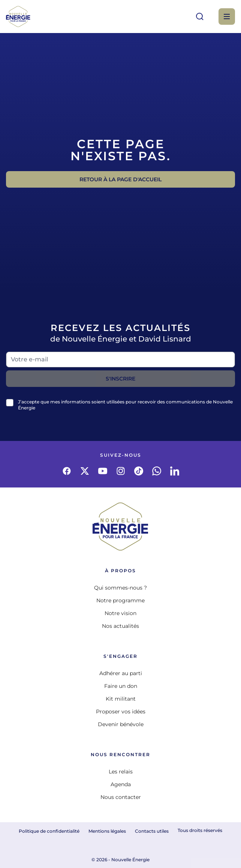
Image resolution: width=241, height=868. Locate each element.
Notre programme (120, 600)
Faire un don (121, 686)
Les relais (121, 772)
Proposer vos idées (121, 712)
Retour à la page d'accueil (120, 179)
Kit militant (121, 699)
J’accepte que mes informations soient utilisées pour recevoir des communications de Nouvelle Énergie (125, 405)
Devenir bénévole (121, 724)
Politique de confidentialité (49, 831)
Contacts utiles (152, 831)
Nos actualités (120, 626)
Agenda (121, 784)
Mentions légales (107, 831)
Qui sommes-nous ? (120, 588)
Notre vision (120, 613)
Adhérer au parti (121, 673)
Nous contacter (121, 797)
